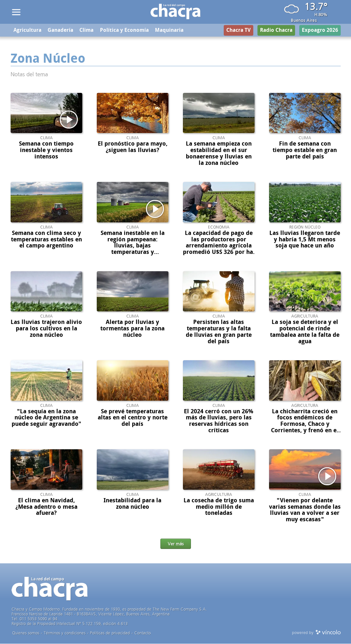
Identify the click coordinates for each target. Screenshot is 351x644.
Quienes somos (26, 633)
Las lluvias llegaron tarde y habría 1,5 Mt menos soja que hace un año (305, 240)
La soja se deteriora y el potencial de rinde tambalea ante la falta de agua (305, 332)
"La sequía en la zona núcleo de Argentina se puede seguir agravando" (46, 418)
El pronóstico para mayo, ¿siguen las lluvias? (133, 148)
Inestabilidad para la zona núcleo (132, 504)
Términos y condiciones (65, 633)
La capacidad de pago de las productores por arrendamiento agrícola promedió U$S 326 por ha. (219, 243)
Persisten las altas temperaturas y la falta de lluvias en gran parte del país (219, 332)
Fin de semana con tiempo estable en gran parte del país (305, 151)
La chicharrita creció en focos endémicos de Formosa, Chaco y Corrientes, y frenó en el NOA (305, 424)
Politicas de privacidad (110, 633)
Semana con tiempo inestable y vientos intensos (46, 151)
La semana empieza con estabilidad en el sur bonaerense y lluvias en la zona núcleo (219, 154)
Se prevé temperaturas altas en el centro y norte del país (133, 418)
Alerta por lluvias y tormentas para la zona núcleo (132, 329)
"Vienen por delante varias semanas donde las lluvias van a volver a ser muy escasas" (305, 510)
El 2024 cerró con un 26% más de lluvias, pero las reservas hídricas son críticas (219, 421)
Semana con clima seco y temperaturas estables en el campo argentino (46, 240)
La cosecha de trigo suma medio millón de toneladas (219, 507)
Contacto (143, 633)
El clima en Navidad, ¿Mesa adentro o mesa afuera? (46, 507)
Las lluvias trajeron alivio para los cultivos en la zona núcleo (46, 329)
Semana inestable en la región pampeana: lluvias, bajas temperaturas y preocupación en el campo (133, 250)
